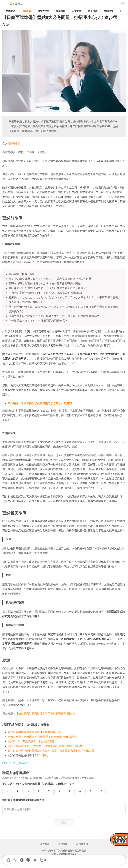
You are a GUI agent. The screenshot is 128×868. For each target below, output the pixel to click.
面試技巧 (24, 763)
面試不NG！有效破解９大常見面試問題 (31, 741)
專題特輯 (61, 11)
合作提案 (63, 844)
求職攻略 (26, 11)
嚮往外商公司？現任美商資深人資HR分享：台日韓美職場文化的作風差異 (51, 751)
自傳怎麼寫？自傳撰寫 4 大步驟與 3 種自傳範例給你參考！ (43, 737)
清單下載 (42, 755)
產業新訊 (10, 11)
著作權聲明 (82, 844)
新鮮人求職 (10, 763)
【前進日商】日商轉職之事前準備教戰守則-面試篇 (45, 714)
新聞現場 (109, 11)
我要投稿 (45, 844)
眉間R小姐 (14, 144)
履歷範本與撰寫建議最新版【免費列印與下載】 (36, 732)
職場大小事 (43, 11)
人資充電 (77, 11)
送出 (64, 823)
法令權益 (93, 11)
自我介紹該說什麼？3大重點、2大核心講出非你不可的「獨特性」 (46, 746)
